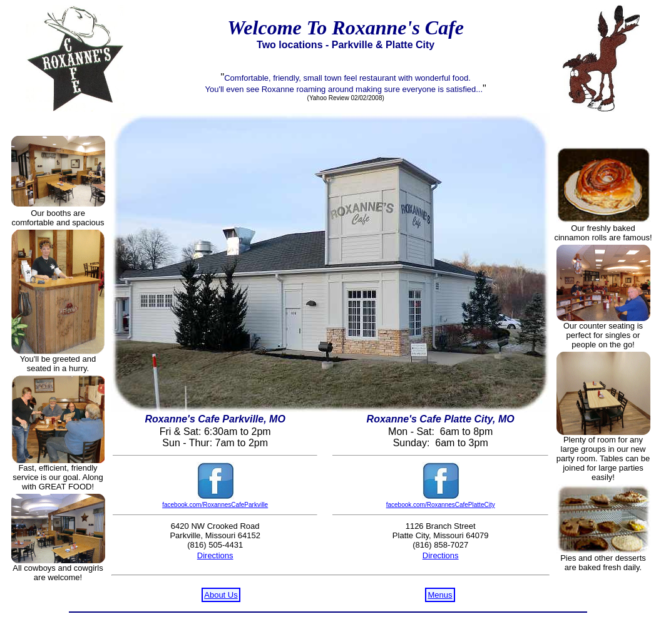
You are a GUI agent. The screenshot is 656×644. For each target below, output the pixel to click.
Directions (215, 555)
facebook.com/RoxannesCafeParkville (215, 505)
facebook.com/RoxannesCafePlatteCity (441, 505)
